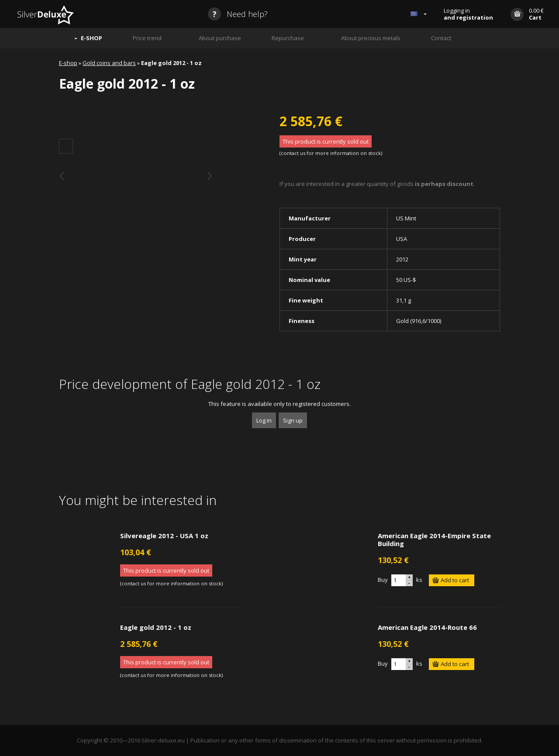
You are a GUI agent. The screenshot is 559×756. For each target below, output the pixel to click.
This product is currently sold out (326, 141)
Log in (264, 420)
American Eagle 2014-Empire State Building (434, 540)
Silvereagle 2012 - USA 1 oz (164, 536)
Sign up (293, 420)
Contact (441, 38)
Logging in (468, 14)
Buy (383, 580)
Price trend (147, 38)
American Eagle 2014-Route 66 (427, 627)
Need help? (238, 14)
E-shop (68, 63)
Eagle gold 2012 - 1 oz (156, 627)
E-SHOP (91, 38)
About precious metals (371, 38)
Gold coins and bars (109, 63)
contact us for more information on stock (331, 153)
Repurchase (288, 38)
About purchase (220, 38)
